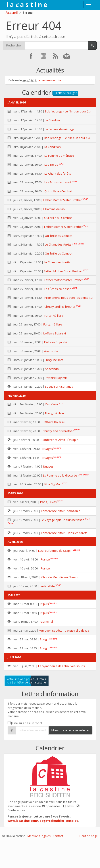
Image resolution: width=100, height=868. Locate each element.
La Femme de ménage (60, 129)
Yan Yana (51, 404)
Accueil (12, 12)
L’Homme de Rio (54, 209)
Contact (58, 836)
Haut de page (89, 836)
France (45, 559)
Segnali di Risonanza (59, 387)
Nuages (48, 449)
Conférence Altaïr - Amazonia (61, 511)
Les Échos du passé (58, 182)
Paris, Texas (48, 502)
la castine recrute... (50, 80)
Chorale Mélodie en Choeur (60, 577)
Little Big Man (53, 484)
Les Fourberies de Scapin (55, 551)
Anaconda (51, 351)
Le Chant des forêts (58, 174)
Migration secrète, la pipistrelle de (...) (64, 631)
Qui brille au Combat (58, 191)
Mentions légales (39, 836)
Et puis (44, 604)
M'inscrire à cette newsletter (70, 730)
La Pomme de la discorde (60, 475)
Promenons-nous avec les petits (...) (68, 298)
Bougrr (44, 639)
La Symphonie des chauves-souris (61, 666)
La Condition (53, 120)
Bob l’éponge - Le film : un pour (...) (68, 111)
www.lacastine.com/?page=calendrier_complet (43, 821)
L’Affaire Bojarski (55, 333)
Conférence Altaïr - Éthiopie (60, 440)
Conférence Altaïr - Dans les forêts (64, 533)
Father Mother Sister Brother (63, 200)
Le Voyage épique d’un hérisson (63, 520)
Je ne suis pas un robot (25, 723)
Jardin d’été (47, 586)
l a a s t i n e (27, 4)
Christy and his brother (60, 307)
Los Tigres (51, 165)
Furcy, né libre (54, 316)
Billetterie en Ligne (65, 93)
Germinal (47, 622)
